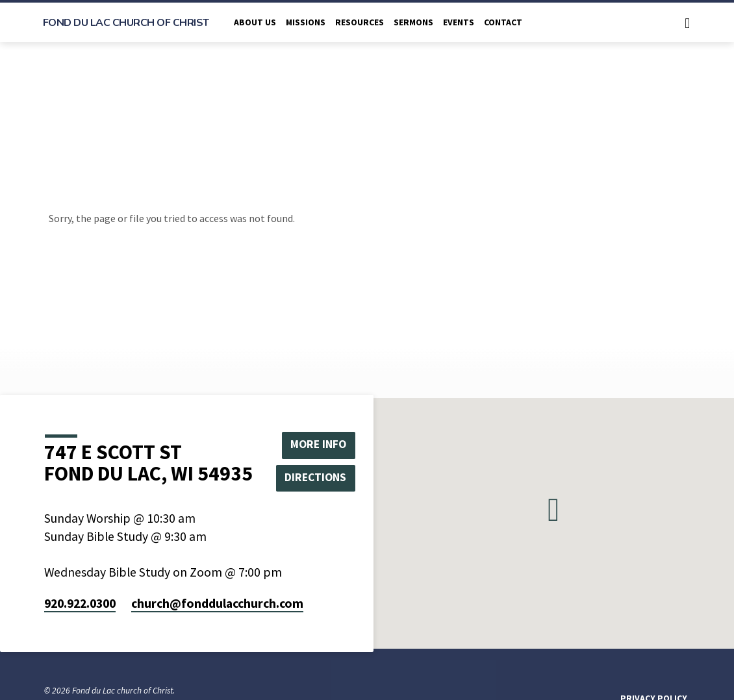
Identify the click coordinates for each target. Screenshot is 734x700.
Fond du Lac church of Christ (126, 23)
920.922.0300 (80, 603)
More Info (319, 444)
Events (459, 22)
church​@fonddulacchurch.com (217, 603)
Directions (319, 478)
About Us (255, 22)
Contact (503, 22)
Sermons (413, 22)
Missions (306, 22)
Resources (360, 22)
